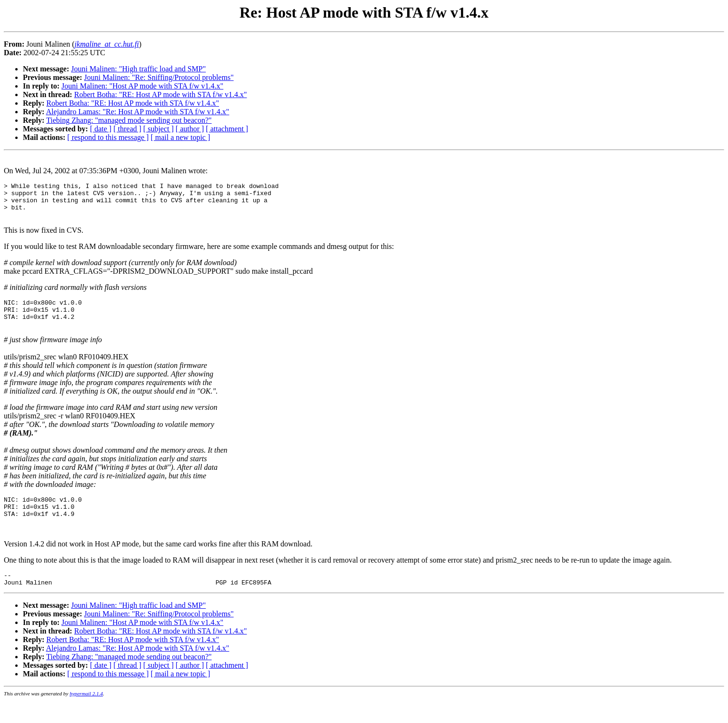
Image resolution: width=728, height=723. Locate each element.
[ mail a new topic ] (180, 137)
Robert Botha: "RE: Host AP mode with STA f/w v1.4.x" (161, 94)
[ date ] (101, 129)
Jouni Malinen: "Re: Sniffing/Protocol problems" (159, 77)
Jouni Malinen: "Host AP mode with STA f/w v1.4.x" (142, 86)
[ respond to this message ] (108, 137)
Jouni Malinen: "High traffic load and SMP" (138, 69)
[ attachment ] (227, 129)
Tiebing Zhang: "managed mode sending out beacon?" (129, 120)
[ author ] (190, 129)
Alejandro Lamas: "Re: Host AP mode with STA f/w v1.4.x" (137, 112)
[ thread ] (127, 129)
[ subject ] (159, 129)
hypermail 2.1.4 (86, 716)
